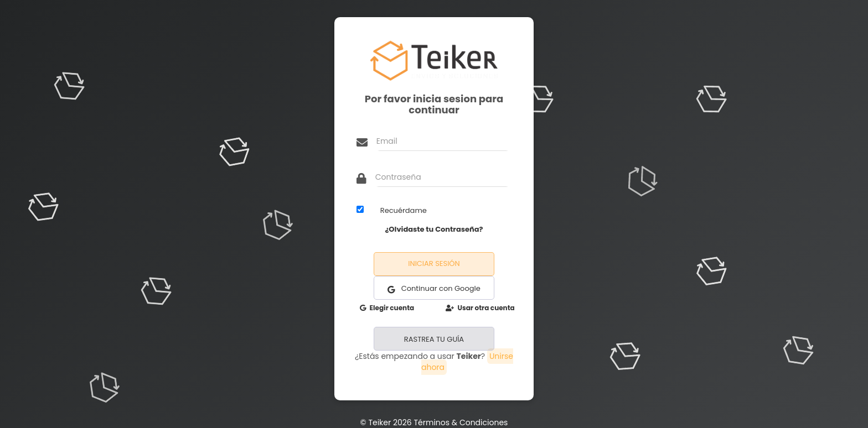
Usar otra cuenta (480, 308)
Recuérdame (404, 210)
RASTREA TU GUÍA (434, 339)
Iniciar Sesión (434, 263)
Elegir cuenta (387, 308)
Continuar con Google (434, 288)
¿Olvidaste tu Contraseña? (434, 229)
